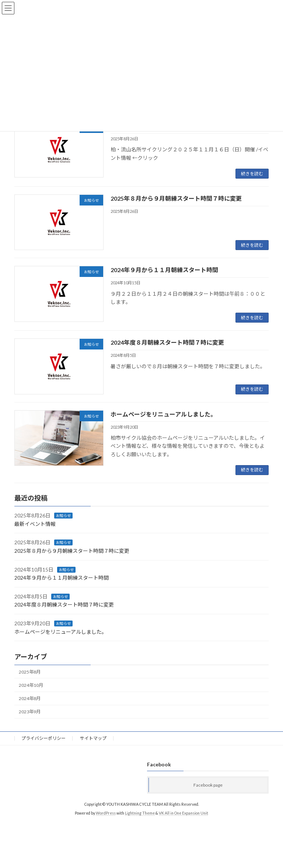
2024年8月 (30, 698)
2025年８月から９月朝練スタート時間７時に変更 (176, 198)
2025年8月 (30, 672)
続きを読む (252, 174)
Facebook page (208, 785)
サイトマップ (93, 738)
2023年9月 (30, 712)
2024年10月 (31, 685)
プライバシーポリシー (43, 738)
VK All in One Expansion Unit (184, 813)
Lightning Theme (140, 813)
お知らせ (63, 516)
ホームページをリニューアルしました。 (163, 414)
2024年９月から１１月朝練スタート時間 (164, 270)
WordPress (106, 813)
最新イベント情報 (35, 524)
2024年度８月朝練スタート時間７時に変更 (167, 342)
